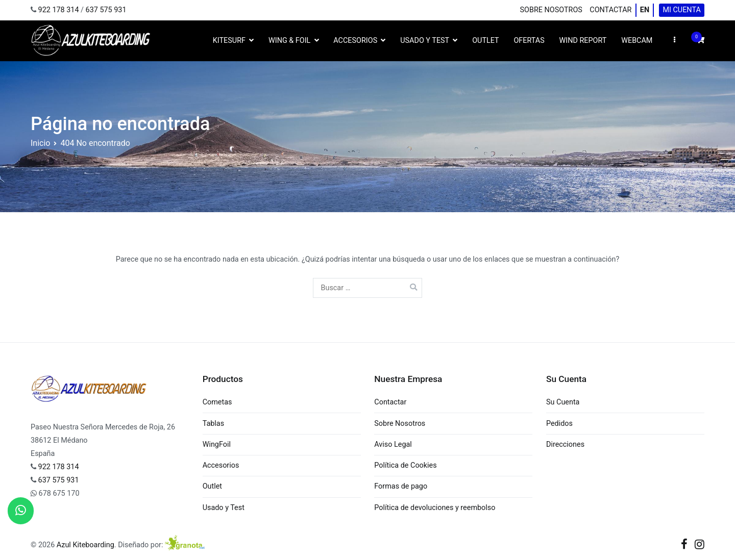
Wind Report (583, 41)
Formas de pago (401, 486)
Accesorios (355, 41)
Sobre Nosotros (551, 10)
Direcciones (565, 444)
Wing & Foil (289, 41)
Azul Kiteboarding (85, 545)
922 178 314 (59, 10)
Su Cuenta (563, 402)
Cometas (217, 402)
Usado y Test (425, 41)
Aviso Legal (393, 444)
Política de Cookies (405, 465)
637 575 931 (106, 10)
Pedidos (559, 424)
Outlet (485, 41)
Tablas (213, 424)
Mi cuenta (681, 10)
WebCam (637, 41)
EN (645, 10)
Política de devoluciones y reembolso (435, 508)
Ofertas (529, 41)
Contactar (610, 10)
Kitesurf (229, 41)
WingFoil (217, 444)
